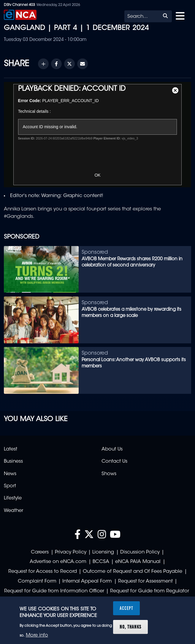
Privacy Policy (71, 552)
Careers (40, 552)
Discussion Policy (140, 552)
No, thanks (130, 627)
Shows (109, 474)
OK (97, 175)
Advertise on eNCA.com (58, 562)
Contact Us (114, 461)
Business (13, 461)
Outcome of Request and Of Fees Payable (133, 572)
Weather (14, 511)
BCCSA (101, 562)
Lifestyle (13, 498)
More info (37, 635)
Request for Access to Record (43, 572)
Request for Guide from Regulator (150, 591)
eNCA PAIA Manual (138, 562)
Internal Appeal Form (87, 581)
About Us (112, 449)
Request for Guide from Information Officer (54, 591)
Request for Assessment (145, 581)
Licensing (103, 552)
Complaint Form (37, 581)
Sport (10, 486)
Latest (11, 449)
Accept (126, 608)
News (10, 474)
